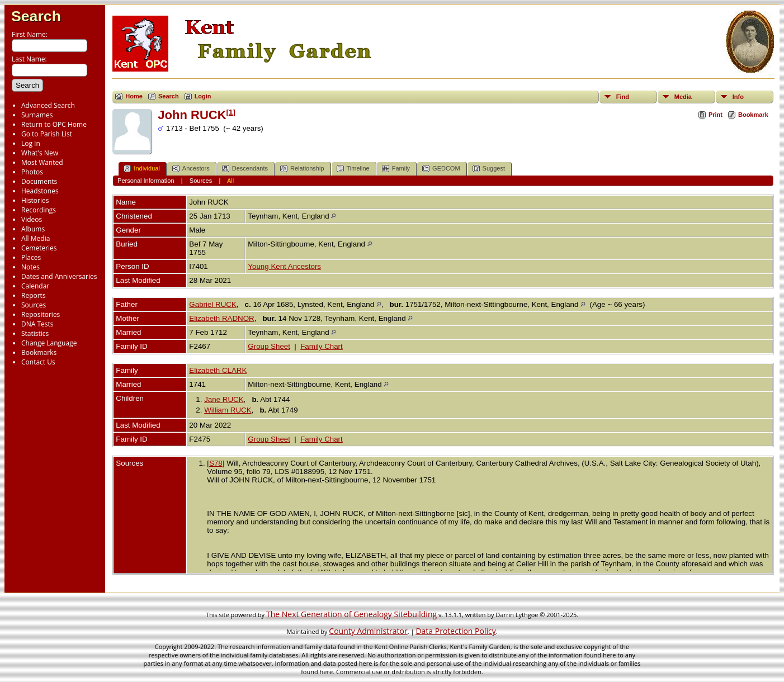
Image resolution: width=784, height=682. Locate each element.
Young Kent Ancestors (284, 266)
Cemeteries (39, 248)
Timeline (353, 169)
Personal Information (146, 181)
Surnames (37, 115)
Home (134, 96)
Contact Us (38, 362)
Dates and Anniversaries (59, 276)
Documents (39, 181)
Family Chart (322, 346)
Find (623, 97)
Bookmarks (39, 352)
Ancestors (191, 169)
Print (715, 115)
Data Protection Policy (455, 631)
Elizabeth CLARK (218, 370)
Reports (34, 295)
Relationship (302, 169)
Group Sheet (269, 346)
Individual (141, 169)
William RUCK (228, 410)
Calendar (35, 286)
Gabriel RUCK (212, 304)
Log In (31, 143)
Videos (32, 219)
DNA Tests (37, 324)
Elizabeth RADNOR (221, 318)
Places (31, 257)
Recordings (39, 210)
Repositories (41, 314)
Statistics (35, 333)
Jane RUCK (224, 399)
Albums (33, 229)
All (230, 181)
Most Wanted (42, 162)
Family (396, 169)
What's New (40, 153)
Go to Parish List (47, 134)
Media (683, 97)
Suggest (489, 169)
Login (203, 96)
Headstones (40, 191)
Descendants (245, 169)
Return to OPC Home (54, 124)
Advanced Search (48, 105)
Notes (30, 267)
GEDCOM (441, 169)
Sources (34, 305)
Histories (35, 200)
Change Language (49, 343)
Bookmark (753, 115)
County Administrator (368, 631)
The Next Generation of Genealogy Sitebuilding (351, 614)
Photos (32, 172)
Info (738, 97)
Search (36, 16)
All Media (36, 238)
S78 (216, 463)
